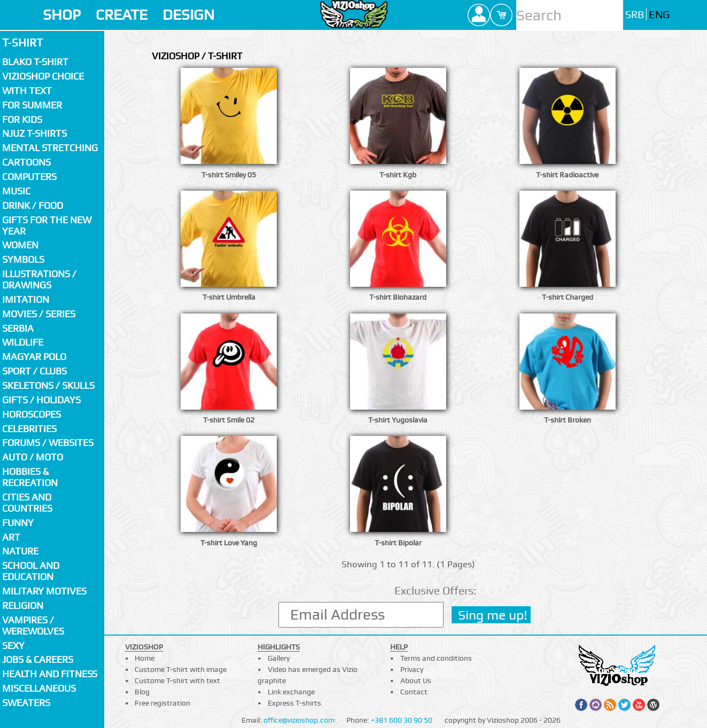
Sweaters (26, 703)
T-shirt (22, 42)
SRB (635, 15)
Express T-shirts (294, 703)
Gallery (279, 658)
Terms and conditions (436, 658)
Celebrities (29, 429)
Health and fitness (50, 674)
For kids (22, 119)
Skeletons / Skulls (48, 385)
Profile (479, 15)
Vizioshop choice (43, 76)
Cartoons (26, 162)
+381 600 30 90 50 (402, 720)
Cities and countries (27, 503)
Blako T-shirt (35, 62)
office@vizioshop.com (299, 720)
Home (145, 658)
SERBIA (18, 328)
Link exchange (291, 692)
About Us (416, 680)
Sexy (13, 645)
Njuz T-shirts (34, 133)
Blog (142, 692)
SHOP (62, 15)
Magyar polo (34, 357)
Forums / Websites (48, 443)
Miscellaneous (39, 688)
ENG (659, 15)
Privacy (412, 669)
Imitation (26, 299)
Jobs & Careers (38, 659)
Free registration (162, 703)
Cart (501, 15)
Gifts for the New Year (47, 225)
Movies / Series (39, 314)
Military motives (44, 591)
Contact (414, 692)
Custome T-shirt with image (181, 669)
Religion (23, 605)
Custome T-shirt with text (177, 680)
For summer (32, 105)
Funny (18, 523)
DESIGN (188, 15)
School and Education (31, 571)
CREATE (122, 15)
